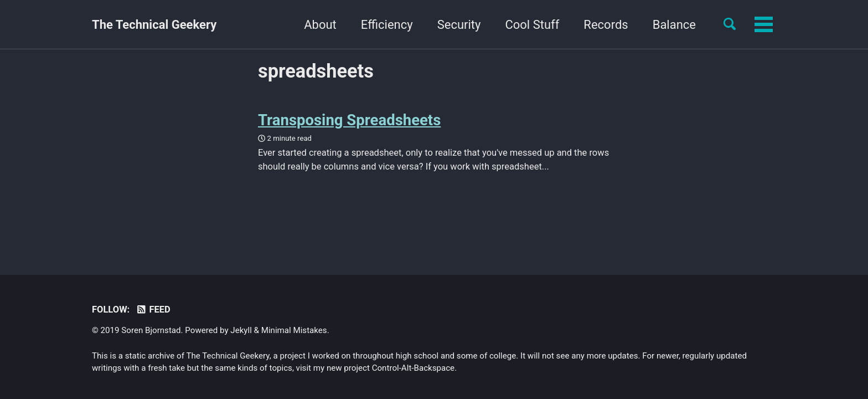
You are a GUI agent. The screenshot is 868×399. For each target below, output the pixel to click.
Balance (605, 25)
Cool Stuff (463, 25)
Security (390, 25)
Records (537, 25)
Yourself (673, 25)
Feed (153, 310)
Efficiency (318, 25)
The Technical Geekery (154, 25)
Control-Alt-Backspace (413, 368)
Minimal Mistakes (294, 330)
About (252, 25)
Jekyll (241, 330)
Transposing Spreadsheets (349, 120)
